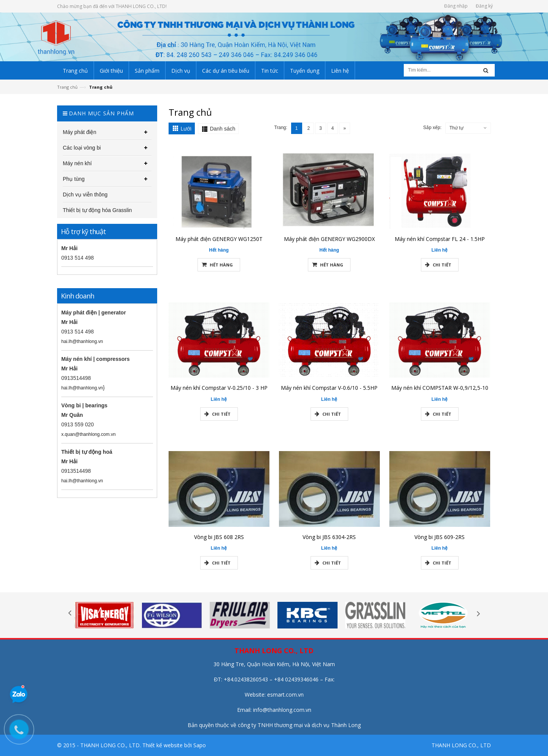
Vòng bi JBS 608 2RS (219, 540)
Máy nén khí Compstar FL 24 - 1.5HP (440, 242)
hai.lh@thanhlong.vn (79, 341)
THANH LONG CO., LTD (461, 745)
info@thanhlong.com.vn (282, 710)
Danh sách (222, 129)
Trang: (281, 128)
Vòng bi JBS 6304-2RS (329, 540)
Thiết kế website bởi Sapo (174, 745)
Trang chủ (67, 87)
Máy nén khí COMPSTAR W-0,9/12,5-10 (440, 391)
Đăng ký (484, 6)
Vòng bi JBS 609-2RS (440, 540)
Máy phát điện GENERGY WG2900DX (329, 242)
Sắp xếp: (432, 128)
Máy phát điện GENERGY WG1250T (219, 242)
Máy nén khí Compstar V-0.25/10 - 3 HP (219, 391)
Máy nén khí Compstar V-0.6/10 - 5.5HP (329, 391)
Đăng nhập (456, 6)
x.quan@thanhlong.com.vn (85, 434)
